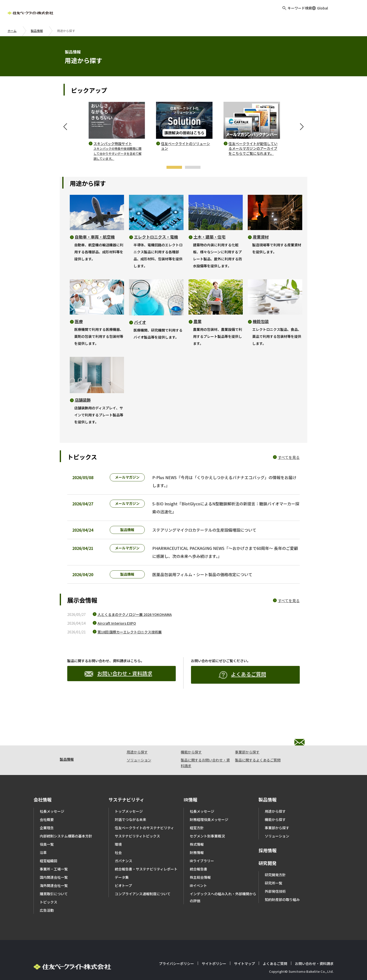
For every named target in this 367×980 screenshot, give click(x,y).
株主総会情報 (200, 862)
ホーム (12, 31)
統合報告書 (198, 854)
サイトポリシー (214, 949)
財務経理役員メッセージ (209, 805)
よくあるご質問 (242, 687)
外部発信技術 (275, 876)
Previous (66, 127)
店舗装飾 (83, 400)
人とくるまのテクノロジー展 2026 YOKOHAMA (135, 627)
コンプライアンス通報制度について (143, 879)
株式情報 (197, 829)
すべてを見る (289, 457)
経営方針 (197, 813)
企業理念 (47, 813)
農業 (197, 321)
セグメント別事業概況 (207, 821)
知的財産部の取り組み (282, 885)
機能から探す (191, 737)
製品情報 (37, 31)
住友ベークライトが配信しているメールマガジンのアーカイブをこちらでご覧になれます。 (253, 149)
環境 (118, 829)
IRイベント (198, 871)
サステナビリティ (126, 785)
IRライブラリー (202, 846)
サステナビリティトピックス (137, 821)
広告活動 (47, 895)
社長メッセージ (52, 796)
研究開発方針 (275, 860)
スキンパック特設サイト (117, 151)
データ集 (122, 862)
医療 (79, 321)
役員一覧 (47, 829)
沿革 (43, 838)
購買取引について (54, 879)
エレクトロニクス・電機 (156, 237)
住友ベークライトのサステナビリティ (144, 813)
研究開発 (267, 848)
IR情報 (190, 785)
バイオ (140, 322)
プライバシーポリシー (176, 949)
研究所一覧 (273, 868)
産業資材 (261, 237)
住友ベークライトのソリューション (185, 146)
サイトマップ (244, 949)
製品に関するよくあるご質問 (258, 745)
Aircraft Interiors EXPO (117, 636)
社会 (118, 838)
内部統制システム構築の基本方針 (66, 821)
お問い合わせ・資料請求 (118, 686)
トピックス (48, 887)
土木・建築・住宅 (209, 237)
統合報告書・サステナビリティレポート (146, 854)
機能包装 (261, 321)
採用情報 (267, 835)
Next (301, 127)
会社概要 (47, 805)
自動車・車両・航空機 (95, 237)
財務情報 (197, 838)
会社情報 (42, 785)
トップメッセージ (129, 796)
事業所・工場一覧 (54, 854)
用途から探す (137, 737)
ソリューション (139, 745)
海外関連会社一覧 (54, 871)
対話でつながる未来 (130, 805)
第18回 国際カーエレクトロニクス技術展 (130, 644)
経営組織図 (48, 846)
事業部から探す (247, 737)
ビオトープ (123, 871)
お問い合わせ (348, 12)
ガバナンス (123, 846)
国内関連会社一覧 (54, 862)
